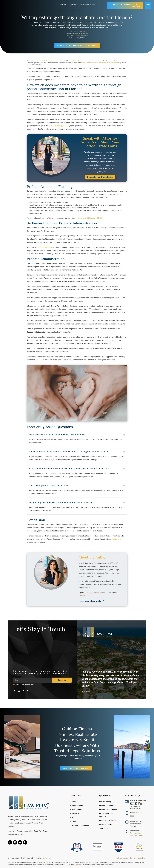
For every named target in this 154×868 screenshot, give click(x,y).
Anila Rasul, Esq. (80, 31)
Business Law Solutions (108, 820)
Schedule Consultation (80, 825)
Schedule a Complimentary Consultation (77, 45)
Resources (73, 6)
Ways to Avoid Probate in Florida (90, 218)
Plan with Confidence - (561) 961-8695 (126, 5)
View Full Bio (70, 36)
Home (74, 802)
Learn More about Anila (90, 601)
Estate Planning (62, 4)
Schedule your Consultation (100, 177)
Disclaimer (119, 858)
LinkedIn (82, 596)
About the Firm (77, 806)
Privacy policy (128, 858)
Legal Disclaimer (87, 63)
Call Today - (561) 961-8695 (76, 768)
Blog (73, 817)
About (94, 4)
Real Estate (74, 4)
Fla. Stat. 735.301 (43, 247)
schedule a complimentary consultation (106, 63)
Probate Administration (108, 810)
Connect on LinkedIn (81, 36)
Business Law (85, 4)
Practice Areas (77, 810)
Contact (82, 6)
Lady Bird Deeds (105, 824)
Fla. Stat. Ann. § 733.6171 (59, 126)
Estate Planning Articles (49, 61)
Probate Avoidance (106, 806)
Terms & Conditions (140, 858)
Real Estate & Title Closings (106, 815)
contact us (115, 539)
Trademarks (104, 828)
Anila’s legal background (94, 593)
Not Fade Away (47, 858)
